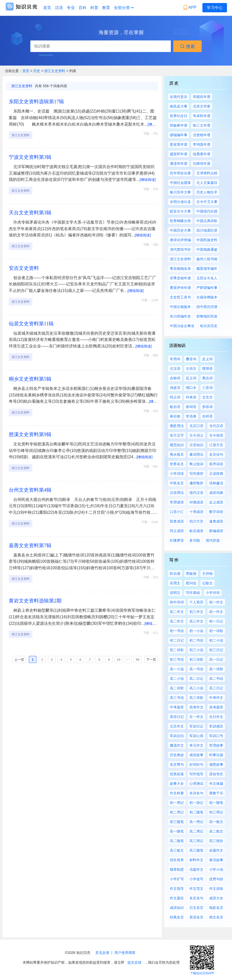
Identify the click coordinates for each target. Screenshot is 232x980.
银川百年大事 (180, 192)
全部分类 (124, 8)
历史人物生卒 (207, 192)
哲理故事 (216, 745)
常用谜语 (177, 502)
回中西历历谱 (207, 307)
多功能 (195, 540)
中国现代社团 (207, 211)
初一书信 (177, 631)
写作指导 (196, 774)
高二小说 (177, 679)
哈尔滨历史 (209, 326)
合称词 (175, 378)
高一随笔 (177, 831)
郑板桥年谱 (179, 125)
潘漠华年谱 (179, 164)
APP (190, 8)
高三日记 (216, 688)
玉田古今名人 (207, 278)
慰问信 (191, 583)
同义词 (175, 397)
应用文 (175, 583)
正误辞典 (216, 474)
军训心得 (196, 736)
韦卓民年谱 (202, 116)
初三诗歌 (196, 659)
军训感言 (216, 726)
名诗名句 (196, 793)
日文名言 (196, 908)
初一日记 (216, 621)
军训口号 (216, 736)
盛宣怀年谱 (179, 154)
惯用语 (207, 369)
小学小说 (216, 869)
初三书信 (177, 659)
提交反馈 (134, 962)
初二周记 (177, 812)
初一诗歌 (216, 631)
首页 (47, 8)
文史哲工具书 (180, 297)
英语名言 (196, 917)
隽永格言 (177, 454)
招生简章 (177, 860)
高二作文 (177, 621)
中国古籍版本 (180, 307)
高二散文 (216, 831)
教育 (106, 8)
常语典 (191, 416)
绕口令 (191, 388)
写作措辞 (196, 474)
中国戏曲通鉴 (207, 249)
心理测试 (196, 784)
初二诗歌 (177, 650)
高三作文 (196, 621)
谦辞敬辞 (196, 483)
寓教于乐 (216, 793)
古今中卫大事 (207, 202)
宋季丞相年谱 (180, 278)
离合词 (207, 378)
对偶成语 (196, 502)
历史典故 (177, 755)
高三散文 (177, 850)
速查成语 (216, 521)
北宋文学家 (202, 106)
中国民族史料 (207, 240)
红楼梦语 (177, 540)
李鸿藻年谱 (202, 144)
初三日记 (216, 650)
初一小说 (196, 631)
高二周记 (196, 831)
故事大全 (177, 784)
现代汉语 (196, 493)
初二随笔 (196, 812)
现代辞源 (213, 540)
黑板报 (191, 574)
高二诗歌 (177, 688)
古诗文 (191, 369)
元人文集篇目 (207, 183)
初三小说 (196, 650)
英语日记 (177, 717)
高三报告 (216, 841)
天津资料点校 (207, 173)
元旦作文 (177, 726)
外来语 (191, 397)
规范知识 (177, 445)
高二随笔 (177, 841)
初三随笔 (177, 822)
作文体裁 (216, 784)
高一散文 (216, 822)
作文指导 (177, 889)
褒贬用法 (177, 426)
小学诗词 (213, 593)
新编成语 (216, 531)
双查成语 (177, 521)
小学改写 (196, 879)
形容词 (207, 407)
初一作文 (216, 602)
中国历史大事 (180, 230)
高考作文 (196, 707)
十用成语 (196, 512)
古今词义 (196, 435)
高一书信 (196, 669)
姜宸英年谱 (179, 144)
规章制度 (177, 869)
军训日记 (196, 726)
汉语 (59, 8)
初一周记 (177, 803)
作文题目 (177, 898)
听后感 (175, 574)
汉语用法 (177, 493)
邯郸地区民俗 (207, 316)
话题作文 (196, 869)
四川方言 (196, 521)
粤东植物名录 (180, 269)
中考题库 (177, 707)
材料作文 (196, 860)
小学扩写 (177, 879)
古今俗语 (216, 435)
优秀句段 (216, 879)
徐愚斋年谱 (202, 154)
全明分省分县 (180, 202)
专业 (71, 8)
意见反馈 (102, 953)
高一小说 (177, 669)
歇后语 (175, 407)
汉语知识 (196, 445)
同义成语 (177, 531)
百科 (83, 8)
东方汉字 (177, 435)
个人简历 (196, 602)
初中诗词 (177, 602)
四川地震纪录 (207, 230)
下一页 (151, 660)
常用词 (175, 359)
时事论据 (216, 755)
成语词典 (216, 493)
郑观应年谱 (202, 97)
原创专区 (216, 774)
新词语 (191, 407)
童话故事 (216, 860)
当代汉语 (216, 426)
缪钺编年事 (179, 135)
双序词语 (216, 464)
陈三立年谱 (202, 125)
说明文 (175, 593)
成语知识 (177, 908)
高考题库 (216, 707)
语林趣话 (216, 483)
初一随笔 (216, 803)
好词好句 (196, 764)
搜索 (187, 46)
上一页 (19, 660)
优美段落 (177, 774)
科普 (94, 8)
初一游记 (196, 803)
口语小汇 (177, 512)
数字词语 (216, 512)
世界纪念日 (179, 116)
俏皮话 (175, 388)
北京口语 (196, 426)
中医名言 (177, 483)
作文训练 (216, 889)
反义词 (207, 359)
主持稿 (207, 574)
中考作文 (216, 698)
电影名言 (216, 908)
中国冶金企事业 (182, 326)
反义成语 (216, 502)
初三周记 (216, 812)
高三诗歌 (196, 698)
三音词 (207, 388)
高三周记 (196, 841)
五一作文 (196, 717)
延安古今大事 (180, 211)
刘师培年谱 (202, 164)
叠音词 (191, 359)
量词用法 (196, 454)
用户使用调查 (125, 953)
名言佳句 (216, 454)
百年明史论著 (180, 173)
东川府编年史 (180, 316)
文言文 (207, 397)
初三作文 (196, 612)
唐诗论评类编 (180, 240)
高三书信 (177, 698)
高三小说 (196, 688)
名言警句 (177, 764)
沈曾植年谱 (202, 135)
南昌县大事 (179, 106)
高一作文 (216, 612)
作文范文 (196, 889)
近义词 (191, 378)
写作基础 (193, 593)
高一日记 (216, 659)
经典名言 (177, 917)
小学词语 (177, 474)
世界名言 (177, 464)
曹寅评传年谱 (180, 288)
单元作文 (196, 745)
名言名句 (196, 898)
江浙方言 (216, 445)
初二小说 (216, 640)
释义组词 (196, 464)
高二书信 (216, 679)
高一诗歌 (216, 669)
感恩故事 (216, 764)
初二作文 (177, 612)
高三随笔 (196, 850)
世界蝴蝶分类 (180, 221)
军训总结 (177, 736)
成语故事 (196, 755)
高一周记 (196, 822)
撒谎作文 (177, 745)
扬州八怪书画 (207, 259)
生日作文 (216, 717)
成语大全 (216, 898)
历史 (37, 71)
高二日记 (196, 679)
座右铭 (175, 416)
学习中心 (215, 8)
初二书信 (196, 640)
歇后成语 (196, 531)
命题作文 (216, 850)
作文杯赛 (177, 793)
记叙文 (207, 583)
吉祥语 (207, 416)
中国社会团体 (180, 183)
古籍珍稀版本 (207, 297)
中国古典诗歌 (207, 221)
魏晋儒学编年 (207, 269)
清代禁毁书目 (180, 249)
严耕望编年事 (207, 288)
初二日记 (177, 640)
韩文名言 (216, 917)
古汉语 (175, 369)
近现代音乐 (179, 97)
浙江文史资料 (55, 71)
